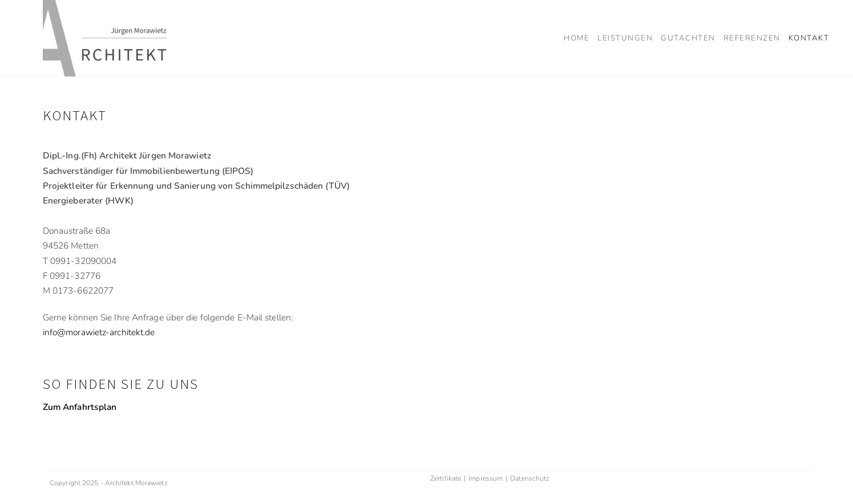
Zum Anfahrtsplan (80, 407)
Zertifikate (446, 478)
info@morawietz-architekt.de (99, 332)
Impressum (486, 478)
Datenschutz (530, 478)
